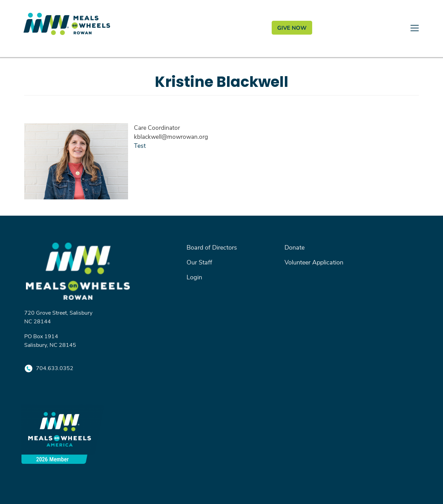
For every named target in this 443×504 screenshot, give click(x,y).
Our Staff (199, 262)
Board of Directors (212, 247)
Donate (295, 247)
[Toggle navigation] (221, 55)
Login (194, 277)
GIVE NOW (292, 28)
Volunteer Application (314, 262)
